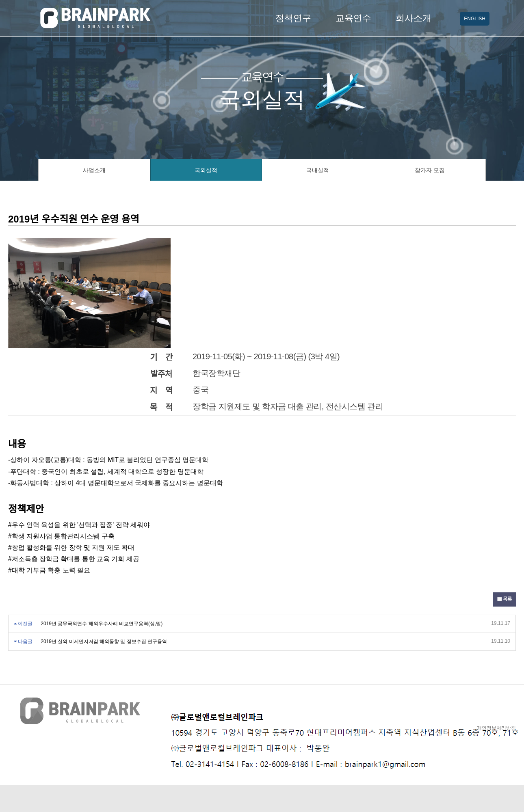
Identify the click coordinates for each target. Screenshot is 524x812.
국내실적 (318, 170)
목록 (504, 599)
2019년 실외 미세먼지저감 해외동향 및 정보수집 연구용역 (104, 641)
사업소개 (94, 170)
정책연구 (293, 18)
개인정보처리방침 (496, 728)
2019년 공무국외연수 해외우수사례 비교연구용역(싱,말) (102, 624)
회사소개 (414, 18)
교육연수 (353, 18)
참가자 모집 (430, 170)
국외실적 (206, 170)
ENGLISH (475, 19)
